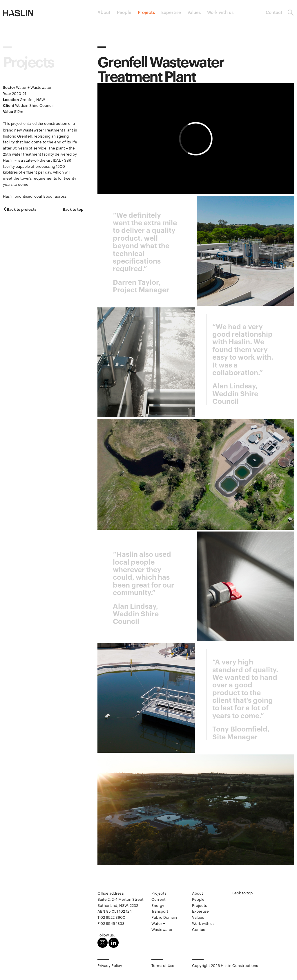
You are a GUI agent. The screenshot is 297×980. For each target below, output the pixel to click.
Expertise (171, 12)
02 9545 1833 (112, 923)
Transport (160, 911)
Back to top (73, 209)
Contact (274, 12)
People (124, 12)
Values (194, 12)
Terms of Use (163, 965)
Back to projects (22, 209)
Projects (146, 12)
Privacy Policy (110, 965)
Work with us (220, 12)
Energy (158, 905)
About (104, 12)
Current (159, 899)
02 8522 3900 (113, 917)
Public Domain (164, 917)
